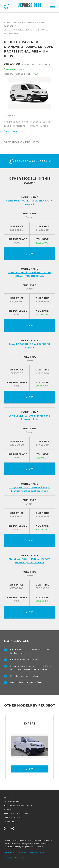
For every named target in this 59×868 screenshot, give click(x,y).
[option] (29, 748)
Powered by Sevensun (14, 858)
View (29, 254)
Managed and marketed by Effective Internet (24, 852)
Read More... (11, 131)
